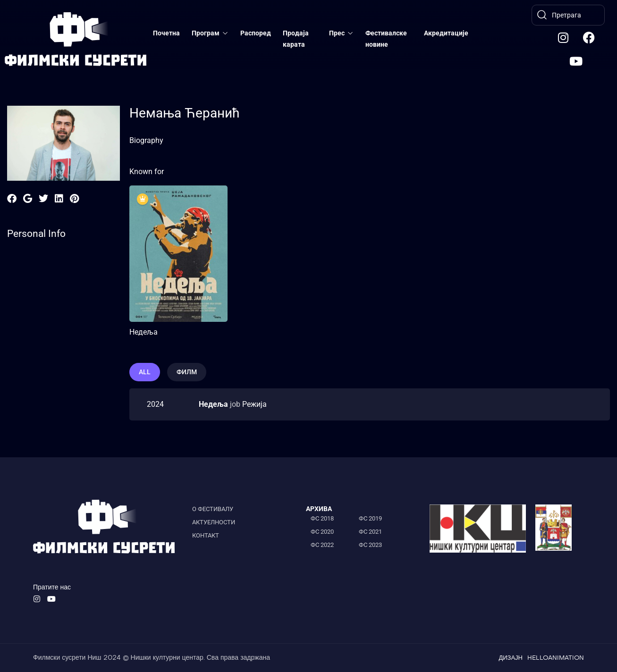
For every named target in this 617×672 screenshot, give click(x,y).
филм (187, 372)
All (145, 372)
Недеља (144, 332)
